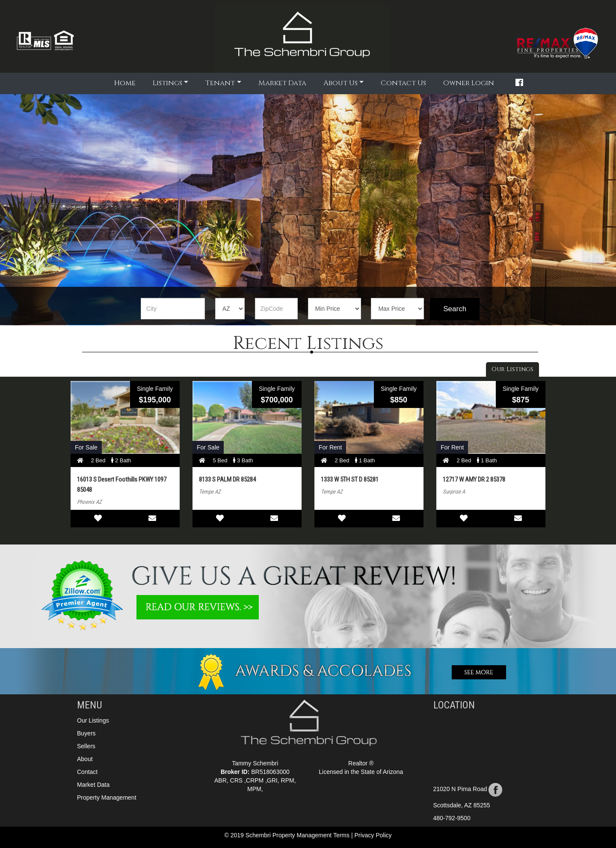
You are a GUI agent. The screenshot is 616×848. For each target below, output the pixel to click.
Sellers (86, 746)
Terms (342, 835)
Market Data (282, 83)
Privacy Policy (373, 835)
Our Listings (512, 369)
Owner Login (469, 83)
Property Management (107, 797)
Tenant (220, 83)
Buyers (86, 733)
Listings (167, 83)
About (85, 759)
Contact (87, 772)
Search (455, 309)
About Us (341, 83)
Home (126, 83)
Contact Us (403, 83)
